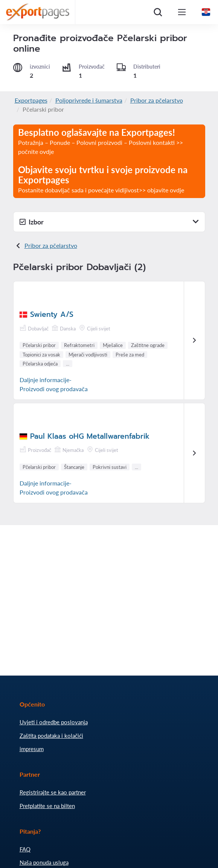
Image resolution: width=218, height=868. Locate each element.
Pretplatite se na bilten (47, 806)
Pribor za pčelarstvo (157, 100)
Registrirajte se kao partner (53, 792)
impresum (32, 749)
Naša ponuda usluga (44, 862)
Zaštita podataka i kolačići (51, 736)
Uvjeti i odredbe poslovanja (54, 722)
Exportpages (31, 100)
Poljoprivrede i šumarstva (89, 100)
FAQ (25, 849)
